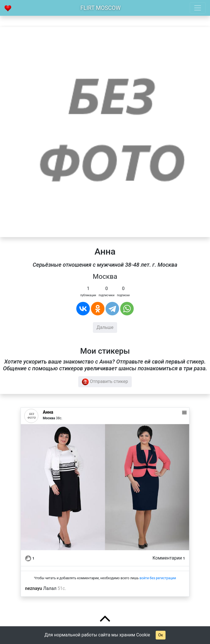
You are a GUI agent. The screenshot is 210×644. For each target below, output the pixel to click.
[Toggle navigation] (198, 8)
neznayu (33, 588)
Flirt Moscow (101, 8)
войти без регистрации (158, 578)
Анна (48, 412)
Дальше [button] (105, 327)
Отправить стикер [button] (105, 382)
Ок (161, 635)
